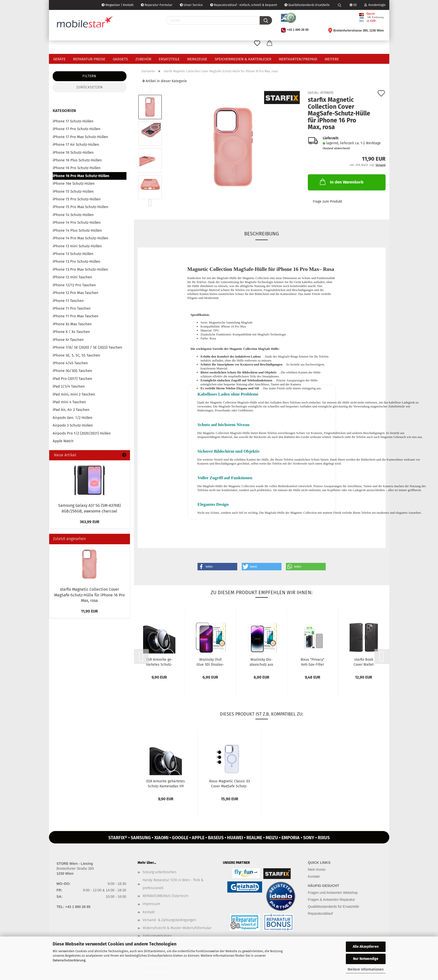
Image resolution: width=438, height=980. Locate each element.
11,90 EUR (89, 611)
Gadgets (120, 59)
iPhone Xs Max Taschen (72, 324)
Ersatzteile (169, 59)
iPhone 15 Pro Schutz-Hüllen (77, 199)
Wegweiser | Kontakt (118, 5)
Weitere (332, 59)
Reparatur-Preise (89, 59)
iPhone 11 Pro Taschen (72, 308)
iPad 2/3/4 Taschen (69, 386)
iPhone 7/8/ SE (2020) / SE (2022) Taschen (87, 347)
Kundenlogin (375, 5)
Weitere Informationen (366, 969)
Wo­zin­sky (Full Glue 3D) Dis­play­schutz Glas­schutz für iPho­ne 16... (210, 662)
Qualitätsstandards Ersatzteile (307, 5)
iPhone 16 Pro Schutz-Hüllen (77, 168)
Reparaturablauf (320, 913)
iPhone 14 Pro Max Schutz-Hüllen (80, 238)
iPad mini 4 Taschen (69, 402)
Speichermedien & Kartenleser (243, 59)
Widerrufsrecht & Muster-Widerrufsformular (177, 928)
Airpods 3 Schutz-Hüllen (73, 425)
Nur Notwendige (366, 959)
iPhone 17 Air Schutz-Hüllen (76, 145)
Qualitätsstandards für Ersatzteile (333, 907)
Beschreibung (262, 234)
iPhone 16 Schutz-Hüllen (73, 152)
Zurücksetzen (90, 87)
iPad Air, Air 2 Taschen (71, 410)
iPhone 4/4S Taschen (70, 363)
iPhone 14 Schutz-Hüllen (73, 215)
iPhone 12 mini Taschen (72, 277)
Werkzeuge (197, 59)
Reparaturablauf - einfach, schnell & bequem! (244, 5)
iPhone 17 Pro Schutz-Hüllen (77, 129)
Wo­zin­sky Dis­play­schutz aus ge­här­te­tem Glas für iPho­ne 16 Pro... (261, 662)
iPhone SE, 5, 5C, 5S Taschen (76, 355)
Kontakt (149, 912)
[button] (217, 567)
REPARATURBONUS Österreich (165, 896)
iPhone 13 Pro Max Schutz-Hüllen (80, 269)
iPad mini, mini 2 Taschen (74, 394)
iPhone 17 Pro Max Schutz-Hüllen (80, 137)
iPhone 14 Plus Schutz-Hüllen (77, 230)
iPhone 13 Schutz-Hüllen (73, 254)
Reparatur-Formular (157, 5)
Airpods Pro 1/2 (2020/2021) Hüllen (82, 433)
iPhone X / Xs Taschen (71, 332)
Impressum (151, 904)
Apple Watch (63, 441)
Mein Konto (317, 870)
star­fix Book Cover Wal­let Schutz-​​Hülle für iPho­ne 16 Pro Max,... (364, 662)
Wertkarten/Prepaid (298, 59)
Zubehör (143, 59)
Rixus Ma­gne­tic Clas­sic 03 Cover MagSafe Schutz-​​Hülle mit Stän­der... (230, 783)
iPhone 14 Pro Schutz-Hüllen (77, 222)
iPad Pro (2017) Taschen (72, 379)
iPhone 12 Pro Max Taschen (76, 293)
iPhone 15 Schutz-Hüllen (73, 191)
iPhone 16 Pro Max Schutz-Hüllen (81, 176)
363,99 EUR (90, 522)
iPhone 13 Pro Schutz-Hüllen (77, 261)
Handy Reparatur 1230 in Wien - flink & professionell (173, 884)
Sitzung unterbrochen (159, 872)
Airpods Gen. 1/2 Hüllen (73, 418)
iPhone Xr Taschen (68, 340)
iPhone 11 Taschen (68, 301)
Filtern (89, 76)
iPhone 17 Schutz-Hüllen (73, 121)
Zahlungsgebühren (157, 936)
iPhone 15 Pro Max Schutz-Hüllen (80, 207)
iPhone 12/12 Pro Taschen (74, 285)
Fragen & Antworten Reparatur (331, 900)
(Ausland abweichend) (336, 148)
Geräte (59, 59)
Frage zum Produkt (327, 201)
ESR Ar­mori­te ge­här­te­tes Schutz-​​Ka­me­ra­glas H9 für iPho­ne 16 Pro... (159, 662)
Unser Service (191, 5)
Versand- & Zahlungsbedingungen (169, 920)
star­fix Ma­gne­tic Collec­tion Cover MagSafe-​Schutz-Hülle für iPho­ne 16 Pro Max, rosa (89, 595)
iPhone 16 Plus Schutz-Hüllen (77, 160)
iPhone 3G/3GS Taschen (72, 371)
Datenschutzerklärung (69, 960)
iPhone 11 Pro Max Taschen (76, 316)
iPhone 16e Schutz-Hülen (74, 183)
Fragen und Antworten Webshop (333, 893)
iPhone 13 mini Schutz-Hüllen (77, 246)
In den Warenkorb (341, 182)
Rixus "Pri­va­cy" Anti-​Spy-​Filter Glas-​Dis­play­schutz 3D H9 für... (313, 662)
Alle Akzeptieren (366, 947)
